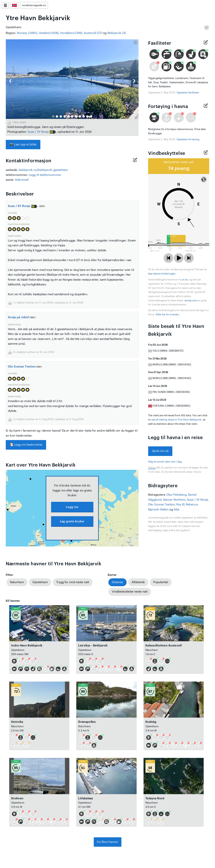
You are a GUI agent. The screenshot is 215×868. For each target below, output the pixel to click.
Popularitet (161, 582)
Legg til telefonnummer (45, 175)
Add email (22, 180)
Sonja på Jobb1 (19, 317)
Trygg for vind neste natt (73, 582)
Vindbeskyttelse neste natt (130, 592)
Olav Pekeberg (176, 495)
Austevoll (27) (93, 33)
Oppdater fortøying (188, 139)
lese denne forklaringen (162, 274)
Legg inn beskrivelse (26, 445)
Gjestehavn (40, 582)
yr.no (185, 280)
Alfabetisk (138, 582)
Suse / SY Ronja (38, 132)
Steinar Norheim (174, 500)
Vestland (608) (49, 33)
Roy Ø (180, 505)
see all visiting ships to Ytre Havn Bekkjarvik (176, 420)
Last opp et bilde (23, 145)
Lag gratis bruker (72, 521)
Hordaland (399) (71, 33)
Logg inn (72, 507)
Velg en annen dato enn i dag (165, 462)
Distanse (117, 582)
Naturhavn (17, 582)
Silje (177, 510)
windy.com (191, 301)
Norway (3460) (27, 33)
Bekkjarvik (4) (117, 33)
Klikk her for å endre (167, 315)
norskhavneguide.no (34, 5)
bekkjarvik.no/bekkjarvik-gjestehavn (44, 170)
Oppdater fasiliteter (188, 93)
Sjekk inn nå (160, 451)
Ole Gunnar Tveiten (22, 367)
